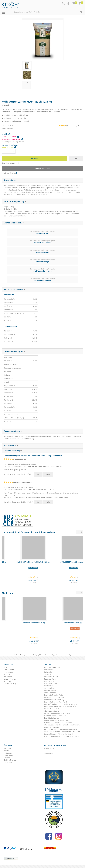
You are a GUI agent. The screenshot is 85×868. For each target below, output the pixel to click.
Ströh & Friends (10, 760)
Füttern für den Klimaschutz (55, 716)
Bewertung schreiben (76, 126)
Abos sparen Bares (51, 711)
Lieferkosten (49, 681)
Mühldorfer (10, 128)
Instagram (8, 753)
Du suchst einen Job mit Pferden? (57, 713)
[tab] (42, 180)
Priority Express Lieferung (54, 700)
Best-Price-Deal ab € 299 (54, 677)
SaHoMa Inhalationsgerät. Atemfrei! (58, 723)
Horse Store (8, 762)
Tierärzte (48, 674)
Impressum (8, 672)
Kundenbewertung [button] (13, 451)
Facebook (8, 748)
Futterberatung (50, 679)
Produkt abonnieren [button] (43, 169)
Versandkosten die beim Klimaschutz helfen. (61, 729)
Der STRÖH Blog (10, 684)
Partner (7, 758)
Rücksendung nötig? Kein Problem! (58, 720)
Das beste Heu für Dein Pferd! (56, 702)
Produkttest (49, 686)
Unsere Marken (10, 679)
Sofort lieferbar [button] (9, 147)
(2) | (64, 126)
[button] (69, 3)
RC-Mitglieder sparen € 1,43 (12, 139)
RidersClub (48, 670)
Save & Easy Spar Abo (10, 173)
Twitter (7, 751)
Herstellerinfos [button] (11, 446)
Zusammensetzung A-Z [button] (14, 351)
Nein (48, 474)
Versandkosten (45, 655)
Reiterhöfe (48, 672)
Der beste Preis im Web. (53, 695)
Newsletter (8, 677)
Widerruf (7, 681)
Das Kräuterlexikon (52, 718)
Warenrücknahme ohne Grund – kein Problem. (62, 725)
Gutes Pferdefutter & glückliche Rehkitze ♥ (60, 704)
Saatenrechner (50, 693)
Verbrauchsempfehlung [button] (15, 201)
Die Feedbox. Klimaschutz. (54, 697)
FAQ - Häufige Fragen (52, 667)
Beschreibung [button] (11, 180)
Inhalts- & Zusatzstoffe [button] (14, 290)
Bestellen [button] (34, 159)
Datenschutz (9, 670)
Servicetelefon (50, 688)
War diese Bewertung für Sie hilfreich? (18, 474)
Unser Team (9, 755)
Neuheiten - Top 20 (52, 684)
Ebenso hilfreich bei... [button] (14, 223)
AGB (6, 667)
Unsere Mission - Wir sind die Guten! (58, 734)
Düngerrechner (50, 690)
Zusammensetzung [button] (13, 431)
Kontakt (7, 674)
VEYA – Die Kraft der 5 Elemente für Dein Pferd (62, 732)
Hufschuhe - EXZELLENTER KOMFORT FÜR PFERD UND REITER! (60, 708)
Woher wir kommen (52, 727)
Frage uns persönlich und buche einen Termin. (62, 736)
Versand (21, 142)
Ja (38, 474)
